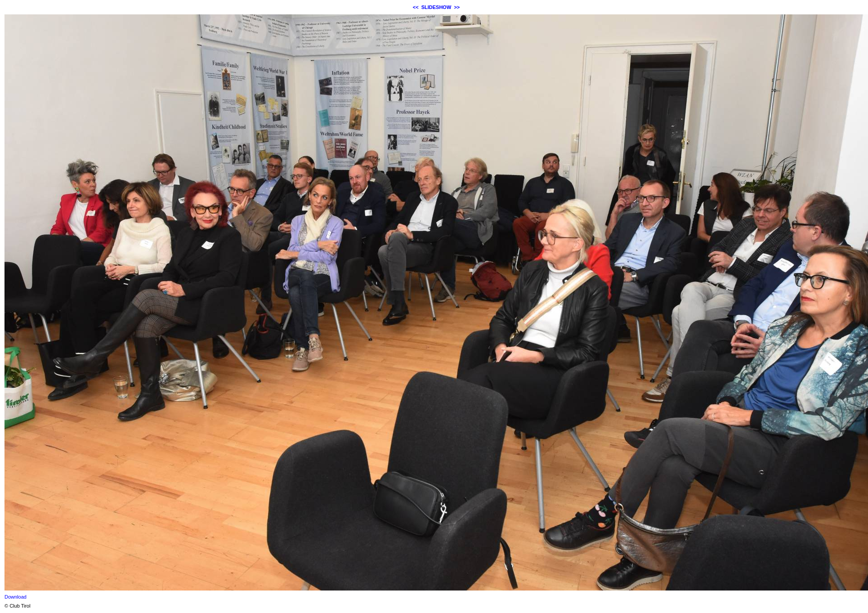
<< (416, 7)
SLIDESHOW (436, 7)
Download (16, 597)
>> (457, 7)
